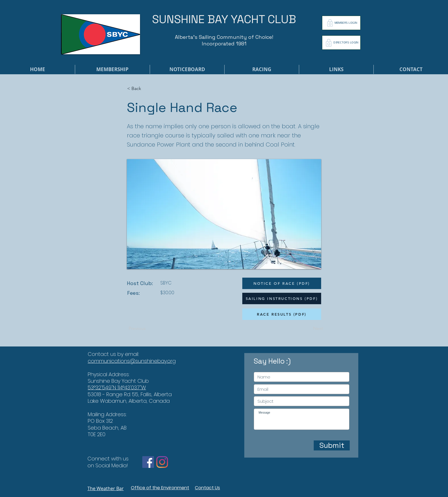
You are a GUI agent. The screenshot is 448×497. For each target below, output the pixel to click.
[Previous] (147, 328)
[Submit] (332, 445)
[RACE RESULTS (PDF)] (282, 314)
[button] (146, 89)
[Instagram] (162, 462)
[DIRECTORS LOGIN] (341, 43)
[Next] (309, 328)
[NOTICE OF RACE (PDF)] (282, 283)
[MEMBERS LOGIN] (341, 23)
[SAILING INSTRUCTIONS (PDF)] (282, 298)
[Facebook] (148, 462)
